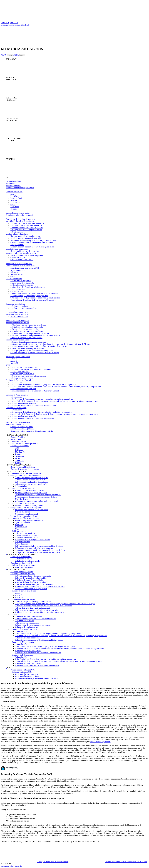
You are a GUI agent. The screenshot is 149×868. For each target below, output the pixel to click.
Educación (15, 272)
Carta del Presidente (13, 181)
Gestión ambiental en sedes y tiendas (25, 251)
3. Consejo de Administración (22, 285)
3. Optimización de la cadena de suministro (27, 228)
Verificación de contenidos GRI (18, 422)
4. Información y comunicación (22, 374)
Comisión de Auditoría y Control (18, 380)
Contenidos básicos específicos (22, 429)
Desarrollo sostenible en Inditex (18, 213)
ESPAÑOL (5, 23)
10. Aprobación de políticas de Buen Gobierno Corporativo (33, 300)
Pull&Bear (15, 196)
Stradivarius (15, 202)
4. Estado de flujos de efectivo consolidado (27, 331)
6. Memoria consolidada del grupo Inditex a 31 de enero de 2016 (35, 336)
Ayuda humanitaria (18, 270)
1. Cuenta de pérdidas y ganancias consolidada (28, 325)
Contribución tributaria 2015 (17, 312)
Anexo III (14, 363)
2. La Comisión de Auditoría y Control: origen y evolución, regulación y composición (43, 384)
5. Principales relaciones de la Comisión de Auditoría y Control (35, 391)
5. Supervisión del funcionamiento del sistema (28, 376)
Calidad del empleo (18, 257)
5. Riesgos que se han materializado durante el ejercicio (32, 350)
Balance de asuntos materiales (17, 314)
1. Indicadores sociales (19, 306)
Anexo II (14, 361)
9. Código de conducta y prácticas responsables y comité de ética (35, 298)
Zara (12, 194)
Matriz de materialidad (19, 317)
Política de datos (7, 866)
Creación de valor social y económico (20, 215)
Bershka (14, 200)
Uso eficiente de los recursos (17, 249)
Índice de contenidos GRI (15, 425)
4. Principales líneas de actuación (23, 389)
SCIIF (8, 365)
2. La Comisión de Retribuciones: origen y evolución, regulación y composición (41, 412)
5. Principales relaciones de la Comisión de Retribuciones (32, 418)
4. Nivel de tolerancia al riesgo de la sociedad (28, 348)
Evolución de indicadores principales (20, 188)
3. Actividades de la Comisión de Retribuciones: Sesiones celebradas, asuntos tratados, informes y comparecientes (54, 414)
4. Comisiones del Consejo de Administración (28, 287)
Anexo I (14, 359)
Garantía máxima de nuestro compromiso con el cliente (32, 243)
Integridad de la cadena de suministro (20, 221)
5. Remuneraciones (18, 289)
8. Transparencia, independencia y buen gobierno (29, 296)
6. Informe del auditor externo (22, 378)
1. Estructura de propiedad (21, 281)
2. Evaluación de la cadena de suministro (26, 225)
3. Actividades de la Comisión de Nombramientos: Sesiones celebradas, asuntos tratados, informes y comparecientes (55, 401)
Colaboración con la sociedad (22, 260)
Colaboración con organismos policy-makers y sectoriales (32, 247)
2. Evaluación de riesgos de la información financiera (31, 369)
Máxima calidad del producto (17, 234)
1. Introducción (16, 382)
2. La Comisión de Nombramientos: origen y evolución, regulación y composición (42, 399)
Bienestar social (17, 274)
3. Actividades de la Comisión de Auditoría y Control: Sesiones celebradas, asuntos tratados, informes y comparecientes (56, 387)
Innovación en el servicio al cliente (19, 264)
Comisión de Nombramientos (17, 395)
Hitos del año (11, 183)
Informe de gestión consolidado (18, 357)
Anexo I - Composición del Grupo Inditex (26, 338)
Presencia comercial (13, 186)
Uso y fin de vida (17, 245)
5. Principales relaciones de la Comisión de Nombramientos (33, 406)
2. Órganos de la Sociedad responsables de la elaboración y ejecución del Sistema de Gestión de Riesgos (50, 344)
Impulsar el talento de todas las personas (21, 253)
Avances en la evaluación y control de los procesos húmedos (34, 240)
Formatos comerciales (14, 192)
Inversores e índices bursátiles (17, 321)
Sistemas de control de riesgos (17, 340)
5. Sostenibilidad (17, 232)
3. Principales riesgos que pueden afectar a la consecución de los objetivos (39, 346)
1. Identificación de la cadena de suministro (27, 223)
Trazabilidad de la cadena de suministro (21, 219)
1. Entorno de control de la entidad (24, 367)
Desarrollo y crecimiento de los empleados (27, 255)
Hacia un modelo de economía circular (25, 236)
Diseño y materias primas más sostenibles (26, 238)
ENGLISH (14, 23)
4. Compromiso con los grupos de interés (26, 230)
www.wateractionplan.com (100, 742)
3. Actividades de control (20, 372)
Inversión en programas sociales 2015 (25, 268)
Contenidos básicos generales (22, 427)
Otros (13, 276)
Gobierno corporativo (14, 279)
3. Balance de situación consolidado (24, 329)
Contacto (18, 866)
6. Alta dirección (17, 291)
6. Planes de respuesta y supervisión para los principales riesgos (35, 353)
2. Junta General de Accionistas (22, 283)
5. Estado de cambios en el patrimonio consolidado (30, 333)
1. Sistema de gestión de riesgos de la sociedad (28, 342)
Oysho (13, 205)
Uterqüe (14, 209)
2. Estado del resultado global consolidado (27, 327)
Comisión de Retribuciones (16, 408)
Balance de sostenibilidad (15, 304)
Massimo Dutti (16, 198)
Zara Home (15, 207)
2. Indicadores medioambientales (23, 308)
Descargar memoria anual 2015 (15, 25)
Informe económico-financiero (17, 323)
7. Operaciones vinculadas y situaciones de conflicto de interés (34, 294)
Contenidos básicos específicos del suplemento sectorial (32, 431)
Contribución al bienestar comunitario (20, 266)
